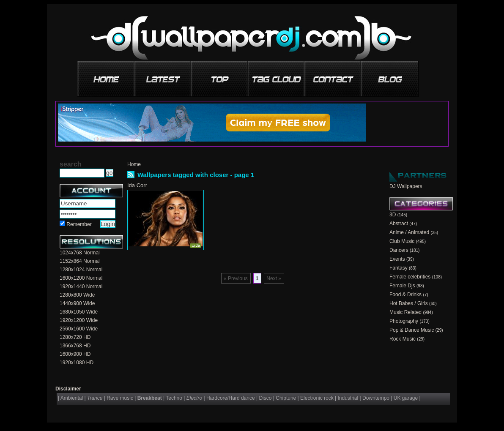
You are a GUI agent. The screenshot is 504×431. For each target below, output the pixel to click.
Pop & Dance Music (412, 330)
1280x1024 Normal (81, 270)
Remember (79, 224)
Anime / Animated (409, 232)
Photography (404, 321)
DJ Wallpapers (406, 186)
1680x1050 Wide (79, 312)
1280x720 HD (75, 337)
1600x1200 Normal (81, 278)
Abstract (399, 224)
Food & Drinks (405, 295)
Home (134, 164)
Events (397, 259)
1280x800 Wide (77, 295)
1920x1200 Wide (79, 320)
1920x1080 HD (77, 363)
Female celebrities (410, 277)
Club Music (402, 241)
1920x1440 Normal (81, 286)
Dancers (399, 250)
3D (393, 215)
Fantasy (399, 268)
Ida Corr (137, 185)
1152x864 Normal (80, 261)
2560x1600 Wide (79, 329)
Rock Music (403, 339)
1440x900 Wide (77, 303)
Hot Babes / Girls (409, 303)
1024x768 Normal (80, 253)
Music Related (405, 312)
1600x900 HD (75, 354)
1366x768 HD (75, 346)
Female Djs (402, 286)
